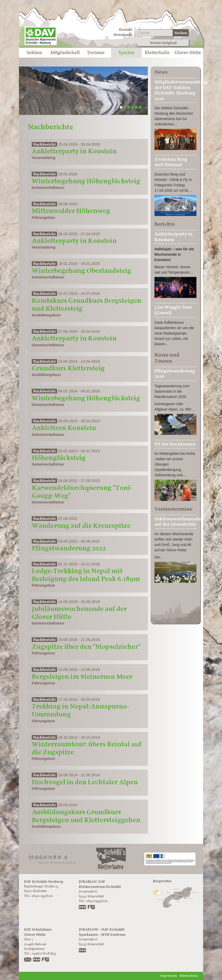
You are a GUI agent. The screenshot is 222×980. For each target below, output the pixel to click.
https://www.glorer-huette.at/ (37, 960)
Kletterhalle (157, 53)
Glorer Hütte (188, 53)
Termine (96, 53)
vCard (92, 908)
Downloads (123, 35)
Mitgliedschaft (65, 53)
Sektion (34, 53)
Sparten (126, 53)
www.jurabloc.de (83, 908)
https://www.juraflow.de (83, 951)
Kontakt (126, 30)
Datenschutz (189, 976)
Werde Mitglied (163, 43)
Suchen (181, 33)
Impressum (169, 976)
